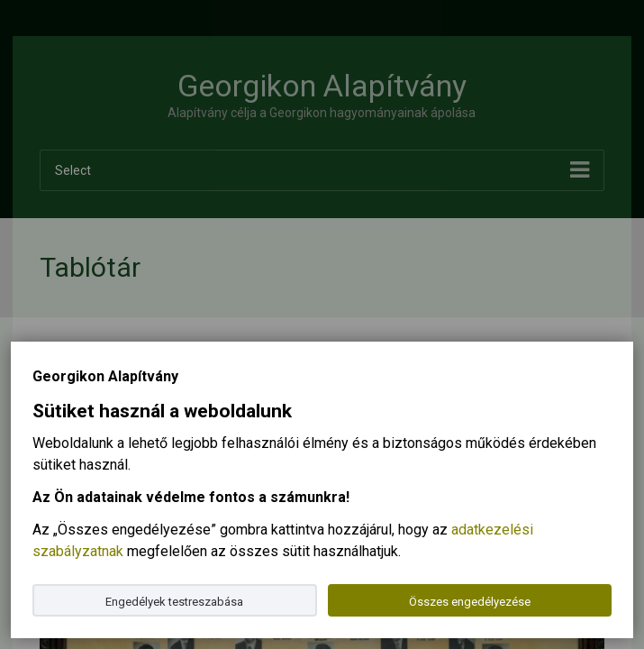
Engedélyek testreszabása (174, 602)
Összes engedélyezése (470, 602)
